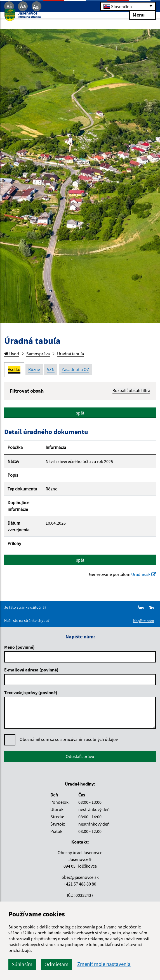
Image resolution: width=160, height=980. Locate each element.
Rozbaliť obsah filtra (131, 390)
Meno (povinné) (19, 647)
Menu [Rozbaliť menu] (143, 14)
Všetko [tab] (14, 369)
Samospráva (38, 354)
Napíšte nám (144, 621)
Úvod (12, 354)
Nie (152, 607)
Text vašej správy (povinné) (31, 692)
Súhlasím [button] (22, 964)
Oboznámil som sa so (69, 739)
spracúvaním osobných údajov (89, 739)
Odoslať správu (80, 756)
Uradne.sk (143, 574)
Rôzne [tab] (34, 369)
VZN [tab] (51, 369)
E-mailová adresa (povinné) (31, 670)
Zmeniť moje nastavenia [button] (104, 964)
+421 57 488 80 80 (80, 884)
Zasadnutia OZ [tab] (75, 369)
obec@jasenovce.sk (80, 877)
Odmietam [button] (57, 964)
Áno (142, 607)
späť (80, 413)
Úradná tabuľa (70, 354)
